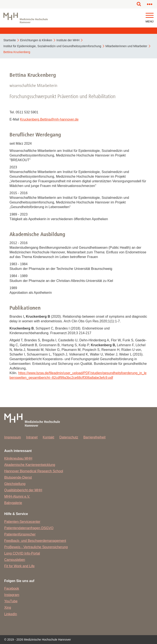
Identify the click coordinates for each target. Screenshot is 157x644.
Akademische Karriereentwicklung (30, 465)
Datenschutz (69, 437)
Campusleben (15, 560)
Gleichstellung (15, 484)
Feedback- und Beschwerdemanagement (35, 541)
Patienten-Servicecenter (22, 522)
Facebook (12, 588)
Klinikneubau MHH (18, 458)
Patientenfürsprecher (20, 534)
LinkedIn (11, 614)
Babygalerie (13, 503)
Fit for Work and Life (19, 566)
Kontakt (48, 437)
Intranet (32, 437)
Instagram (12, 595)
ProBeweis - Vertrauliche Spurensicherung (36, 547)
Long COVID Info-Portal (22, 553)
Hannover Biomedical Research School (34, 471)
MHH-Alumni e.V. (17, 496)
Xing (8, 608)
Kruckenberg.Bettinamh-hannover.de (49, 119)
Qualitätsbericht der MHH (23, 490)
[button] (150, 16)
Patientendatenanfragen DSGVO (29, 528)
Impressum (13, 437)
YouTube (11, 601)
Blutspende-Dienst (18, 477)
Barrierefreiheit (94, 437)
